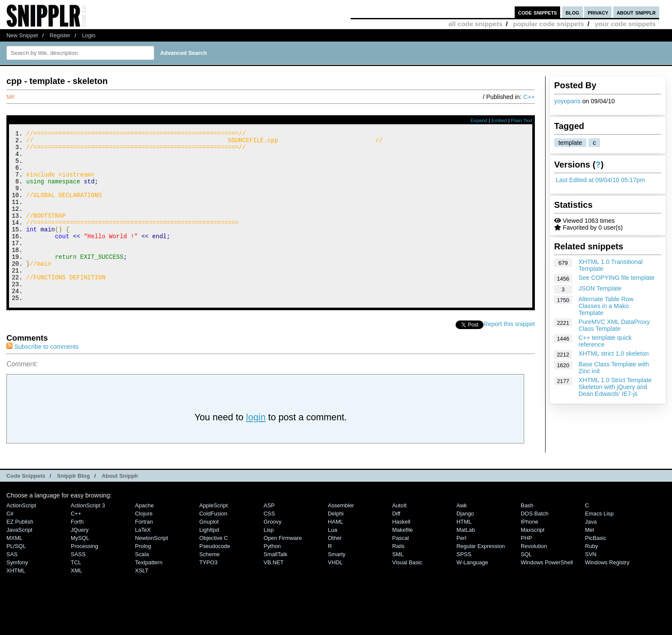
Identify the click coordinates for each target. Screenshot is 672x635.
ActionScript (21, 538)
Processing (84, 578)
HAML (336, 554)
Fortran (144, 554)
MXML (14, 570)
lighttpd (209, 562)
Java (591, 554)
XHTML (16, 603)
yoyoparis (567, 101)
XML (76, 603)
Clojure (144, 546)
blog (573, 12)
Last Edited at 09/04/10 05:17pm (600, 180)
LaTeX (143, 562)
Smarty (337, 586)
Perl (461, 570)
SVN (591, 586)
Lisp (269, 562)
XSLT (142, 603)
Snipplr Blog (73, 508)
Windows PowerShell (547, 595)
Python (272, 578)
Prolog (143, 578)
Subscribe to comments (42, 379)
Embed (499, 120)
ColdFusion (213, 546)
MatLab (466, 562)
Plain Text (522, 120)
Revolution (534, 578)
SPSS (464, 586)
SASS (78, 586)
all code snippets (475, 24)
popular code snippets (549, 24)
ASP (269, 538)
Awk (462, 538)
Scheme (210, 586)
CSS (269, 546)
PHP (526, 570)
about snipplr (636, 12)
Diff (396, 546)
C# (10, 546)
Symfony (17, 595)
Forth (77, 554)
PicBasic (596, 570)
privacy (598, 12)
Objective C (214, 570)
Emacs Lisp (599, 546)
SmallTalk (275, 586)
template (570, 143)
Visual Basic (407, 595)
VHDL (335, 595)
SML (398, 586)
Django (465, 546)
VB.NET (274, 595)
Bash (527, 538)
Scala (142, 586)
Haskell (401, 554)
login (256, 449)
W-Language (472, 595)
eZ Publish (20, 554)
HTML (464, 554)
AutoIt (399, 538)
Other (335, 570)
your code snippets (625, 24)
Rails (398, 578)
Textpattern (149, 595)
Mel (589, 562)
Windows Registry (607, 595)
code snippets (538, 12)
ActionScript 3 (88, 538)
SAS (12, 586)
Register (60, 35)
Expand (479, 120)
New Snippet (22, 35)
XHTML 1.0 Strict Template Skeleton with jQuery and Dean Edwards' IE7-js (615, 387)
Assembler (341, 538)
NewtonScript (151, 570)
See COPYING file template (617, 278)
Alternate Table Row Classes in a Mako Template (606, 306)
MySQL (80, 570)
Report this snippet (509, 356)
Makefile (402, 562)
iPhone (529, 554)
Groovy (273, 554)
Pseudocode (215, 578)
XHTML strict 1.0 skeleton (614, 353)
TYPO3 (208, 595)
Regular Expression (481, 578)
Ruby (591, 578)
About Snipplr (120, 508)
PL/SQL (16, 578)
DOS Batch (535, 546)
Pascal (400, 570)
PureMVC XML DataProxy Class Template (614, 325)
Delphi (336, 546)
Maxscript (532, 562)
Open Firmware (283, 570)
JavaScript (19, 562)
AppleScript (213, 538)
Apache (144, 538)
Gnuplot (209, 554)
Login (89, 35)
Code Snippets (26, 508)
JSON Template (600, 288)
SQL (526, 586)
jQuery (80, 562)
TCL (76, 595)
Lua (333, 562)
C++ (529, 97)
